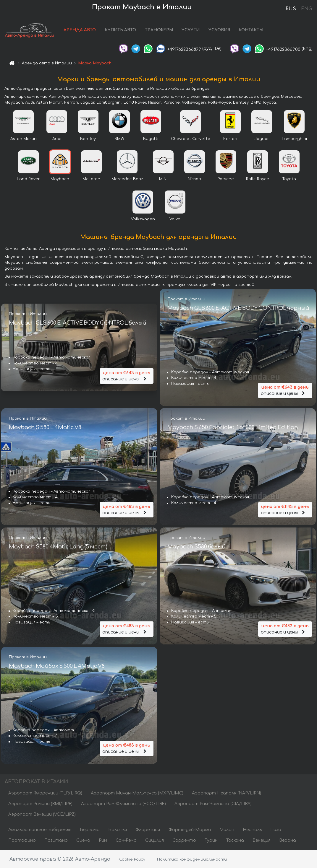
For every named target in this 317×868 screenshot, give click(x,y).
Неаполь (252, 830)
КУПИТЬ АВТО (121, 30)
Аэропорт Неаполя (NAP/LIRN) (227, 793)
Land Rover (28, 179)
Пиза (276, 830)
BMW (119, 139)
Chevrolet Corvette (191, 139)
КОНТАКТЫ (252, 30)
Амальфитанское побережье (40, 830)
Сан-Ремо (126, 841)
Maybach (60, 179)
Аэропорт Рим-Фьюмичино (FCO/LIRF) (123, 804)
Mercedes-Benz (127, 179)
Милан (227, 830)
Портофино (22, 841)
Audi (57, 139)
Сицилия (155, 841)
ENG (306, 9)
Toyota (289, 179)
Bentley (88, 139)
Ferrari (230, 139)
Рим (103, 841)
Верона (288, 841)
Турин (211, 841)
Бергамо (90, 830)
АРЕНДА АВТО (80, 30)
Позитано (56, 841)
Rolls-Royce (258, 179)
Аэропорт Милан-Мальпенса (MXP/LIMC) (137, 793)
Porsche (226, 179)
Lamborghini (294, 139)
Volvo (175, 219)
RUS (291, 9)
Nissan (194, 179)
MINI (163, 179)
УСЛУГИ (191, 30)
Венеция (262, 841)
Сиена (83, 841)
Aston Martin (24, 139)
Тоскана (235, 841)
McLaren (91, 179)
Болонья (118, 830)
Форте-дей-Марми (190, 830)
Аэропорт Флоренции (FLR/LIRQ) (45, 793)
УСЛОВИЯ (220, 30)
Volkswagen (143, 219)
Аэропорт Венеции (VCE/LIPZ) (42, 815)
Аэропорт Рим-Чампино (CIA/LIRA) (213, 804)
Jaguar (262, 139)
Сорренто (184, 841)
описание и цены (127, 376)
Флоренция (148, 830)
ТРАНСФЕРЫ (159, 30)
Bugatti (151, 139)
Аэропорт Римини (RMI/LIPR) (40, 804)
